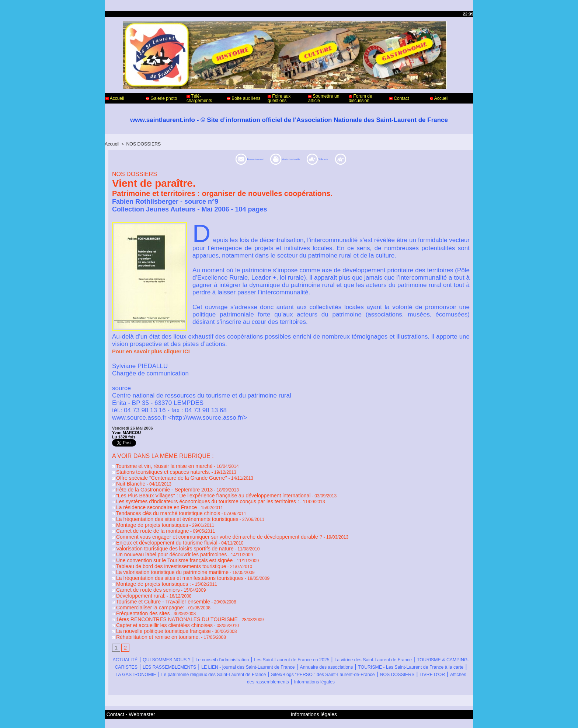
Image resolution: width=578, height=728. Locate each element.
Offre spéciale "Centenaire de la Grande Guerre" (162, 475)
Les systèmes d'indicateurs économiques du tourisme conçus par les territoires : (192, 496)
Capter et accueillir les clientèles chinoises (155, 604)
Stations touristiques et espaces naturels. (154, 470)
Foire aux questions (279, 98)
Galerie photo (161, 98)
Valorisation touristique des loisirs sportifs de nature (164, 537)
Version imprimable (291, 158)
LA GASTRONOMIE (396, 652)
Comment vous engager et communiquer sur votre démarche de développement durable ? (202, 527)
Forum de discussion (361, 98)
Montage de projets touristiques (145, 517)
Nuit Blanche (126, 480)
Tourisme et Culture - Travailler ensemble (154, 584)
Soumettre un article (324, 98)
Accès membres (275, 716)
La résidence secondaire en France (149, 501)
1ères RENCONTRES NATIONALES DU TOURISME (166, 599)
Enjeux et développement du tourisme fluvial (157, 532)
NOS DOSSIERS (140, 144)
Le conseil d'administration (261, 637)
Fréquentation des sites (137, 594)
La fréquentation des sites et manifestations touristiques (169, 563)
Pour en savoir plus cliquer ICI (149, 351)
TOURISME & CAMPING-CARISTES (223, 644)
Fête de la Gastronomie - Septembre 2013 (155, 486)
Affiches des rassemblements (260, 666)
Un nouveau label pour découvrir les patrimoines (161, 542)
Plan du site (308, 716)
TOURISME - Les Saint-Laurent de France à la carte (290, 652)
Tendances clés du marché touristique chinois (159, 506)
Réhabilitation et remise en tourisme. (150, 615)
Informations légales (334, 666)
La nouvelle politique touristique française (154, 609)
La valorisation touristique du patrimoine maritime (162, 558)
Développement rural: (135, 578)
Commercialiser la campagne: (143, 589)
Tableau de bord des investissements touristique (161, 553)
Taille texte (353, 158)
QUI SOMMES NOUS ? (187, 637)
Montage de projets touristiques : (146, 568)
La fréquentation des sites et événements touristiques (166, 511)
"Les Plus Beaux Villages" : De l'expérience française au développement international (197, 491)
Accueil (115, 98)
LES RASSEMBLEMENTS (317, 644)
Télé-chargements (199, 98)
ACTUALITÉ (131, 637)
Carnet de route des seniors (141, 573)
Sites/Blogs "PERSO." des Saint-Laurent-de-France (297, 659)
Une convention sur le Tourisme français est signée (164, 547)
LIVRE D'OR (444, 659)
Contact (399, 98)
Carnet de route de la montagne (145, 522)
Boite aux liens (244, 98)
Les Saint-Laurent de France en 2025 (355, 637)
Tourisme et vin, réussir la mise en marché (155, 465)
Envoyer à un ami (221, 158)
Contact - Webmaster (126, 698)
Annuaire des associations (175, 652)
